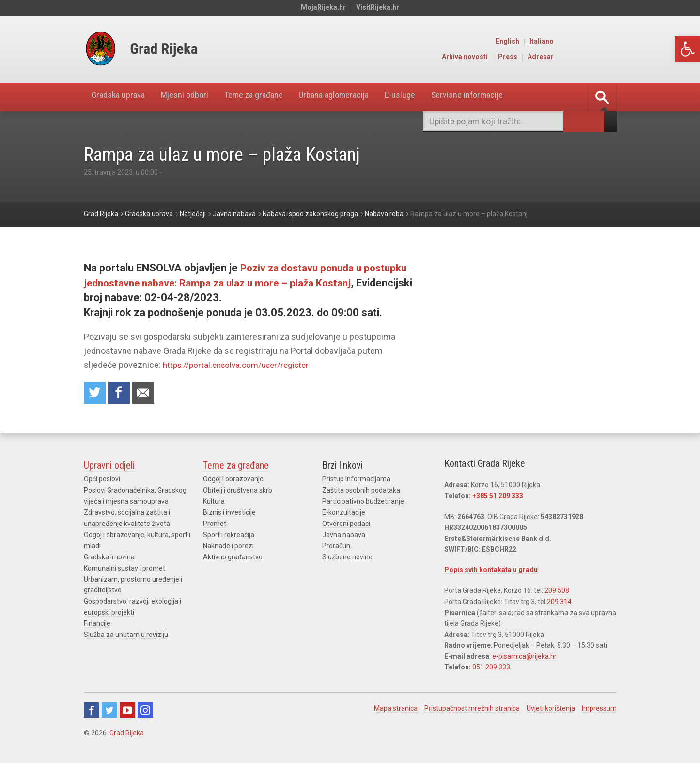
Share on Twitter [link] (95, 393)
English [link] (571, 42)
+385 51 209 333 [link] (498, 497)
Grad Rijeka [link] (127, 733)
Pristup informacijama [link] (356, 480)
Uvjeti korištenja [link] (551, 708)
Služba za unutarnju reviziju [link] (126, 633)
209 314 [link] (559, 602)
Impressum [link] (599, 708)
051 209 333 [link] (491, 668)
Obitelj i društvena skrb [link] (238, 492)
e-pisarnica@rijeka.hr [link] (524, 656)
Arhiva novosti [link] (529, 57)
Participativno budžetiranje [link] (363, 502)
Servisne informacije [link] (517, 97)
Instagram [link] (145, 710)
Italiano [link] (606, 42)
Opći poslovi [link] (102, 480)
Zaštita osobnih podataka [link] (361, 492)
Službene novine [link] (347, 556)
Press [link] (572, 57)
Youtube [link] (127, 710)
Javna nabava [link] (344, 535)
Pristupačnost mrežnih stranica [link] (472, 708)
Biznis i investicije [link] (229, 513)
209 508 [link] (557, 591)
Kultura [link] (214, 502)
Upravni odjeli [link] (109, 467)
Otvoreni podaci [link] (346, 524)
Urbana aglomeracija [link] (368, 97)
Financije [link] (97, 621)
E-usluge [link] (442, 97)
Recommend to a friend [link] (147, 393)
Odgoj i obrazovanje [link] (233, 480)
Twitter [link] (109, 710)
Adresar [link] (605, 57)
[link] (687, 49)
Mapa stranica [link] (396, 708)
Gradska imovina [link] (109, 556)
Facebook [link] (92, 710)
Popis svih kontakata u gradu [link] (491, 571)
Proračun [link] (336, 546)
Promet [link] (215, 524)
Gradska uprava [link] (123, 97)
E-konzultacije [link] (344, 513)
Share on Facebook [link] (121, 393)
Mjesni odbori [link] (198, 97)
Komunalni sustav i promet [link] (124, 567)
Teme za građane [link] (277, 97)
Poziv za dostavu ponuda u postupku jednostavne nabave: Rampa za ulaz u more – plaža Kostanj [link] (230, 283)
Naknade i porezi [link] (228, 546)
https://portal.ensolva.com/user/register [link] (241, 365)
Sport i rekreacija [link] (229, 535)
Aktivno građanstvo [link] (233, 556)
